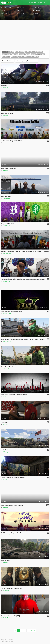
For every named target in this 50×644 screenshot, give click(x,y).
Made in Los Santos (7, 641)
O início (7, 61)
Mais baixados (27, 61)
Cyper (4, 397)
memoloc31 (6, 563)
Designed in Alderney (7, 639)
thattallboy (5, 170)
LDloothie (5, 424)
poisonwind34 (6, 535)
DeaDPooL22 (6, 226)
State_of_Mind (7, 314)
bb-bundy (5, 452)
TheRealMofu (6, 618)
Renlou (5, 143)
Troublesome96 (7, 253)
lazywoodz (6, 480)
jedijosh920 (6, 87)
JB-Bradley (6, 590)
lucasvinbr (5, 115)
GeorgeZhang (6, 198)
